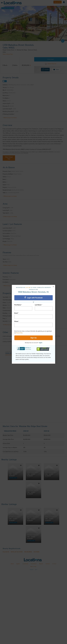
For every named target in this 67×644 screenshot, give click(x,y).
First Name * (18, 305)
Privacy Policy (19, 333)
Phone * (17, 321)
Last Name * (38, 305)
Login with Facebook (34, 298)
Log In (41, 343)
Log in (28, 287)
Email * (16, 313)
